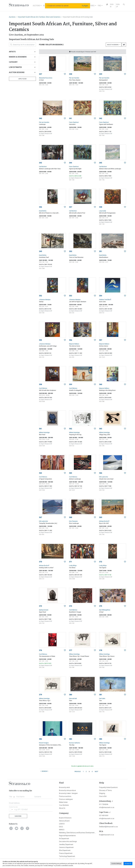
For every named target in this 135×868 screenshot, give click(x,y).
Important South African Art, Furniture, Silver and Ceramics (39, 17)
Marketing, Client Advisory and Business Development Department (81, 833)
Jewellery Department (66, 844)
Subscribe (18, 816)
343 (40, 163)
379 (40, 695)
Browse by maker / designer (68, 793)
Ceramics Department (66, 847)
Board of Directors (65, 818)
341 (71, 118)
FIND (99, 6)
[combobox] (12, 796)
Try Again (85, 6)
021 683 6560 (104, 816)
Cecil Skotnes (43, 388)
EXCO (61, 827)
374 (71, 606)
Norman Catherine (75, 743)
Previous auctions (65, 796)
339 (101, 74)
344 (71, 163)
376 (40, 650)
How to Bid (103, 796)
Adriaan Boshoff (104, 521)
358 (40, 384)
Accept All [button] (128, 864)
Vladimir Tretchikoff (105, 300)
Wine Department (65, 850)
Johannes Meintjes (45, 300)
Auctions (12, 17)
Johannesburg (105, 801)
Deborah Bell (73, 698)
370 (40, 562)
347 (71, 207)
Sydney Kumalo (44, 610)
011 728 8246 (104, 804)
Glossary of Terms (105, 790)
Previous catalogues (66, 799)
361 (40, 429)
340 (40, 118)
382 (40, 739)
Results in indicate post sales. (83, 766)
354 (101, 296)
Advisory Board (64, 821)
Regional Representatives (67, 836)
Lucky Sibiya (73, 566)
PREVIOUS (78, 772)
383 (71, 739)
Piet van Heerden (74, 78)
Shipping (102, 793)
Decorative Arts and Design (68, 841)
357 (101, 340)
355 (40, 340)
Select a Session (113, 45)
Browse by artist (64, 787)
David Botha (43, 211)
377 (71, 650)
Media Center (63, 802)
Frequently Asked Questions (108, 787)
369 (101, 517)
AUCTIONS (36, 6)
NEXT (96, 772)
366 (101, 473)
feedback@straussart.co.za (108, 827)
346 (40, 207)
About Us (62, 808)
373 (40, 606)
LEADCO (62, 824)
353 (71, 296)
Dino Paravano (73, 521)
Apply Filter (22, 79)
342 (101, 118)
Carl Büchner (43, 167)
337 (40, 74)
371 (71, 562)
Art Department (64, 839)
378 (101, 650)
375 (101, 606)
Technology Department (67, 856)
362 (71, 429)
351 (101, 251)
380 (71, 695)
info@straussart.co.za (107, 807)
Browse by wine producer (67, 790)
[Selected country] (11, 809)
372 (101, 562)
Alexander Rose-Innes (46, 78)
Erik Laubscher (104, 477)
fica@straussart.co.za (107, 835)
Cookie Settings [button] (116, 864)
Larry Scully (103, 211)
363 (101, 429)
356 (71, 340)
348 (101, 207)
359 (71, 384)
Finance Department (66, 853)
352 (40, 296)
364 (40, 473)
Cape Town (104, 812)
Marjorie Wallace (74, 344)
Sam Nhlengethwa (105, 610)
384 (101, 739)
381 (101, 695)
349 (40, 251)
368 (71, 517)
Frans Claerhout (74, 122)
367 (40, 517)
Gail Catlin (102, 698)
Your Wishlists (64, 805)
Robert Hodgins (44, 743)
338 (71, 74)
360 (101, 384)
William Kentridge (44, 432)
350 (71, 251)
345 (101, 163)
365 (71, 473)
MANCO (62, 830)
